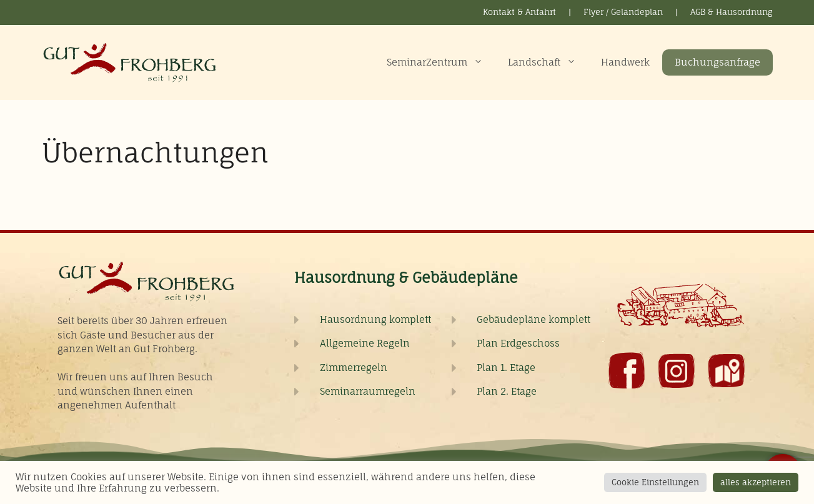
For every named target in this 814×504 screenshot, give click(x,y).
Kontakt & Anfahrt (519, 12)
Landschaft (548, 62)
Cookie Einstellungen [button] (655, 482)
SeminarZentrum (441, 62)
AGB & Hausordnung (732, 12)
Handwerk (625, 62)
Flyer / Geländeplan (623, 12)
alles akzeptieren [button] (756, 482)
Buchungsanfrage (717, 62)
